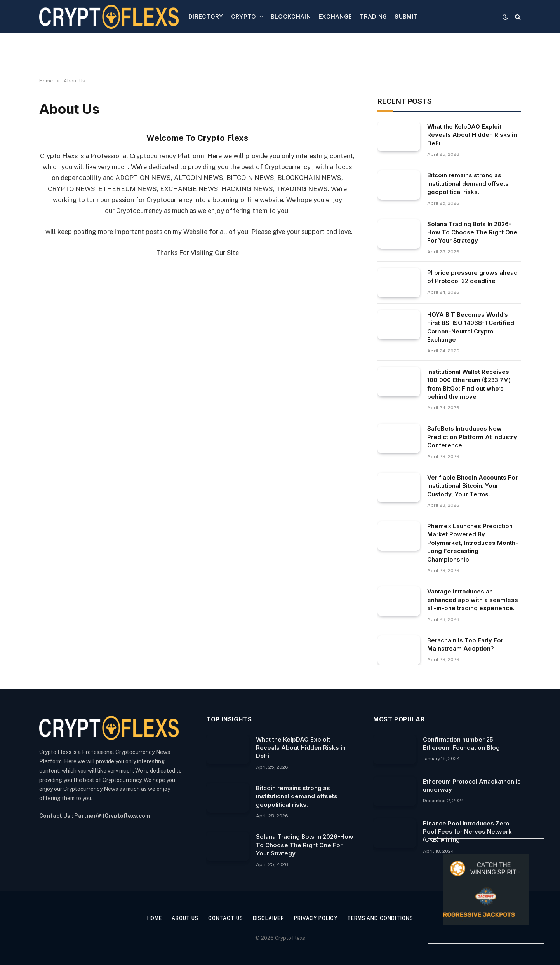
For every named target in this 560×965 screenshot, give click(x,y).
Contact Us (222, 918)
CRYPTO (244, 17)
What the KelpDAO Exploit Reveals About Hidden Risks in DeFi (472, 135)
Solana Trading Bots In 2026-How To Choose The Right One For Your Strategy (472, 232)
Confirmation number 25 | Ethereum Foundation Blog (461, 743)
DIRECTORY (206, 17)
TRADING (373, 17)
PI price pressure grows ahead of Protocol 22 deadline (472, 277)
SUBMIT (406, 17)
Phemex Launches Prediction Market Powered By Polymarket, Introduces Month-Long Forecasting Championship (473, 543)
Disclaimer (267, 918)
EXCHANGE (335, 17)
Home (147, 918)
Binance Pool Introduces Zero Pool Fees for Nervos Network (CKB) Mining (467, 832)
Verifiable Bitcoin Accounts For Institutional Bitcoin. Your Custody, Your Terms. (472, 486)
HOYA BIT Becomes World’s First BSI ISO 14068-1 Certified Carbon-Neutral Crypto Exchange (471, 327)
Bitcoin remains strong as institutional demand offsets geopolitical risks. (468, 183)
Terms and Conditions (386, 918)
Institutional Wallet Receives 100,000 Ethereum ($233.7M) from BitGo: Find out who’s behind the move (469, 384)
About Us (180, 918)
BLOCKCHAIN (291, 17)
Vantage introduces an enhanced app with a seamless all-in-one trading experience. (473, 600)
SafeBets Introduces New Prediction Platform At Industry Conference (472, 437)
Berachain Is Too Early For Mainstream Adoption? (465, 644)
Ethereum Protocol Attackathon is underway (472, 785)
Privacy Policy (317, 918)
